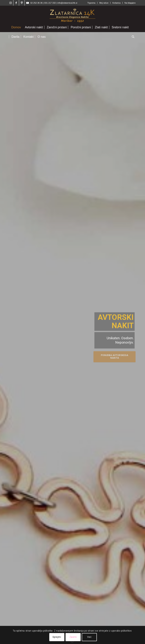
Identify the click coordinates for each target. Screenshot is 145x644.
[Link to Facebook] (16, 3)
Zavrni (73, 637)
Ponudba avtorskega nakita (115, 356)
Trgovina (91, 3)
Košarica (116, 3)
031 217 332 (50, 3)
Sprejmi (57, 637)
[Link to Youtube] (28, 3)
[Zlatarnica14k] (72, 14)
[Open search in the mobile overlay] (133, 37)
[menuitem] (91, 3)
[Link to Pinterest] (22, 3)
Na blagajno (130, 3)
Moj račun (104, 3)
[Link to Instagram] (10, 3)
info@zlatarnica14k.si (67, 3)
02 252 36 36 (36, 3)
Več (89, 637)
